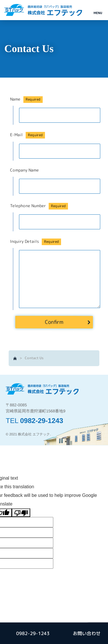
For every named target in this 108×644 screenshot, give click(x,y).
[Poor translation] (21, 513)
